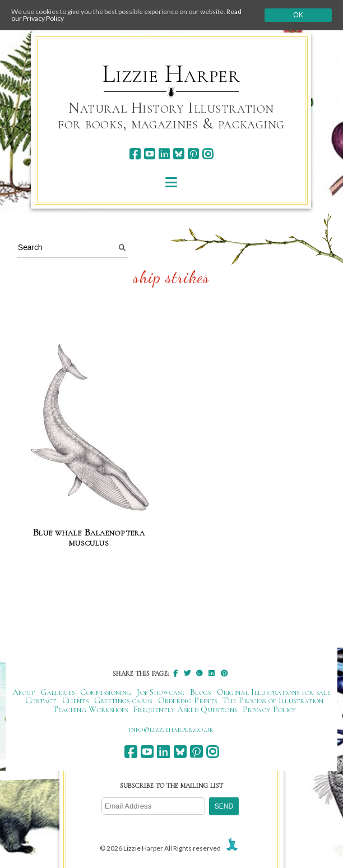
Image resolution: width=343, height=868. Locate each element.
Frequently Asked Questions (185, 709)
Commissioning (106, 692)
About (24, 692)
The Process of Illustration (273, 700)
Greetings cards (123, 700)
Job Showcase (161, 692)
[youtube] (149, 154)
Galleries (57, 692)
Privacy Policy (269, 709)
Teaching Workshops (91, 709)
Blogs (201, 692)
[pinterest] (193, 154)
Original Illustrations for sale (274, 692)
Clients (75, 700)
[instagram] (208, 154)
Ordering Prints (188, 700)
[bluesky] (179, 154)
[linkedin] (164, 154)
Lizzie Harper (171, 74)
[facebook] (135, 154)
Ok (298, 15)
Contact (41, 700)
